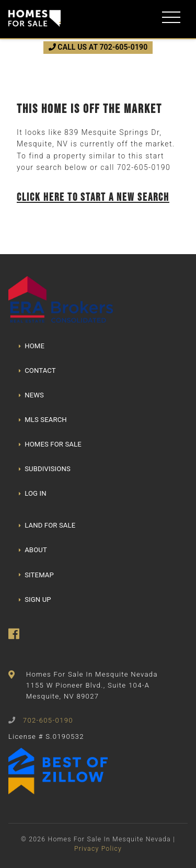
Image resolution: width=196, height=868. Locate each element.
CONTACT (37, 370)
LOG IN (33, 493)
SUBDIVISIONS (45, 469)
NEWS (31, 395)
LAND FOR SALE (47, 525)
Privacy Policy (98, 849)
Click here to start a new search (93, 197)
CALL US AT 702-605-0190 (98, 47)
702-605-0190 (144, 167)
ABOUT (33, 550)
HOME (32, 346)
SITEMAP (36, 575)
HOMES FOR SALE (50, 444)
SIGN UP (35, 599)
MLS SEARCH (43, 420)
